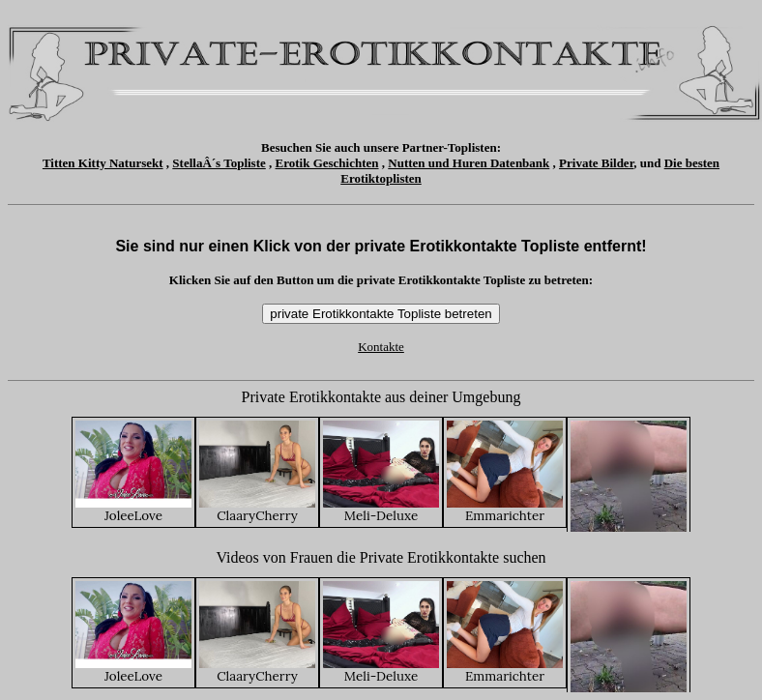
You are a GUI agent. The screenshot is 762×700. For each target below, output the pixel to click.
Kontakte (381, 347)
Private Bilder (596, 163)
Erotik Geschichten (327, 163)
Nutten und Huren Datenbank (469, 163)
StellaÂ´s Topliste (219, 163)
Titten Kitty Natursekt (103, 163)
